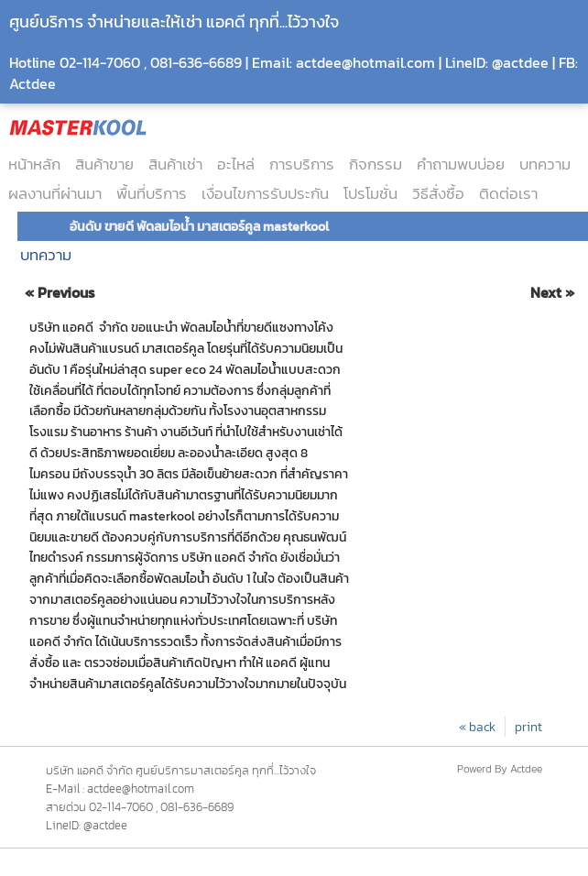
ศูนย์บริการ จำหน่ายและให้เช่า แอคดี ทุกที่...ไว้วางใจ (174, 22)
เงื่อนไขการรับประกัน (265, 193)
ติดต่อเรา (508, 193)
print (528, 727)
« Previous (60, 293)
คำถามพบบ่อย (461, 164)
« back (477, 727)
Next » (552, 293)
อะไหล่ (236, 164)
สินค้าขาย (104, 164)
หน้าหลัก (34, 164)
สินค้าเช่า (175, 164)
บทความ (545, 164)
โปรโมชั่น (370, 193)
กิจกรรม (376, 164)
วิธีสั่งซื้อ (438, 193)
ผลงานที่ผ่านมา (55, 193)
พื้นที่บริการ (152, 193)
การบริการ (302, 164)
